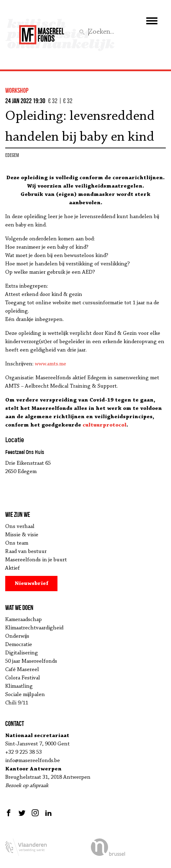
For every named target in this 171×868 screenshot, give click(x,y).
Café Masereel (22, 670)
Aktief (13, 568)
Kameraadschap (24, 620)
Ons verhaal (20, 527)
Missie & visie (22, 535)
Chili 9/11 (17, 703)
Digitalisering (22, 653)
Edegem (12, 155)
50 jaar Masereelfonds (31, 661)
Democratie (19, 645)
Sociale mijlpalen (25, 695)
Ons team (17, 543)
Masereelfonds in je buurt (36, 560)
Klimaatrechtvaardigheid (34, 628)
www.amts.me (50, 364)
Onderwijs (17, 636)
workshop (17, 90)
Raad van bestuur (26, 552)
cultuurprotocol (104, 425)
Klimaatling (19, 686)
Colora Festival (23, 678)
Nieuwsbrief (32, 584)
